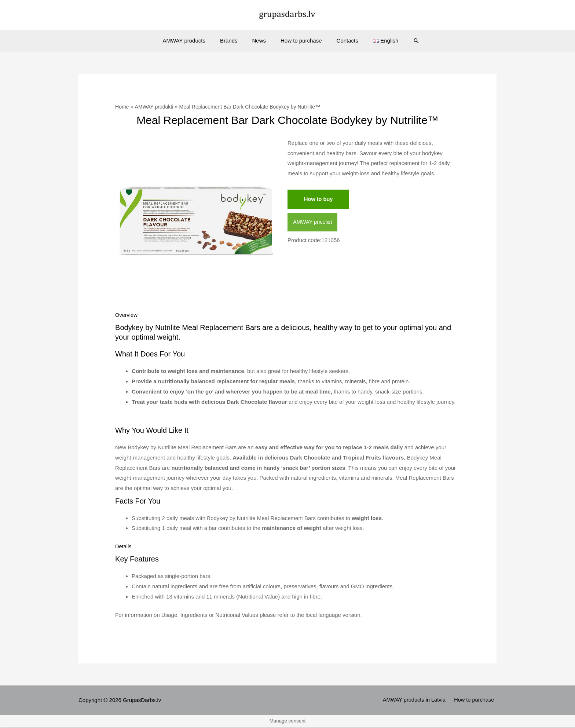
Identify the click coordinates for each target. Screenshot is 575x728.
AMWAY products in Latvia (417, 701)
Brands (234, 41)
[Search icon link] (405, 41)
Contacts (342, 41)
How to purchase (299, 41)
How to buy (319, 199)
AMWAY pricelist (313, 222)
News (261, 41)
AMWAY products (193, 41)
